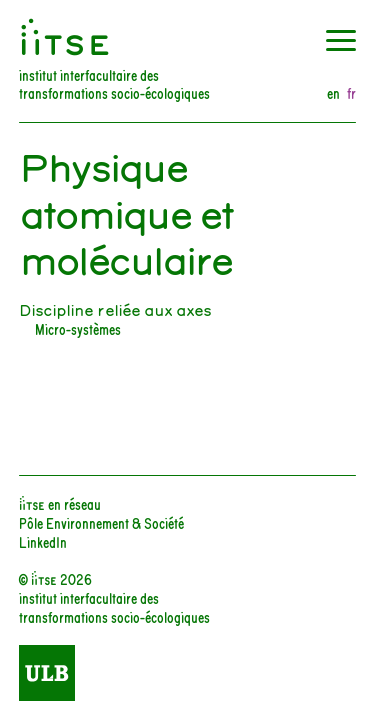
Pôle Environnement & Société (101, 522)
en (333, 93)
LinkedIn (43, 541)
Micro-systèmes (78, 328)
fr (351, 93)
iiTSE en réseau (60, 503)
